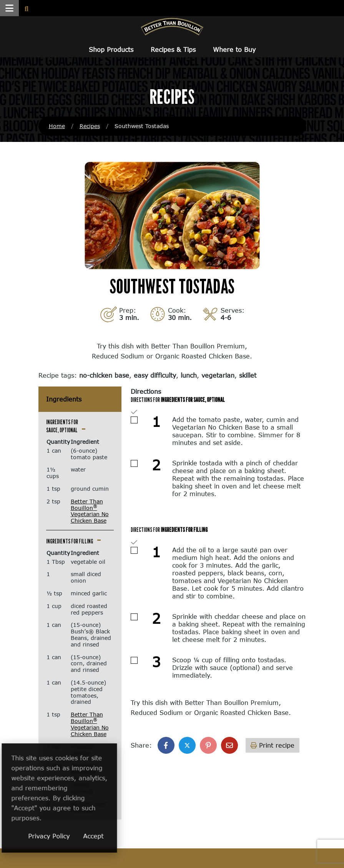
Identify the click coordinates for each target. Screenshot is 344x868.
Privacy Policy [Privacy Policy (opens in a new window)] (101, 836)
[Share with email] (229, 745)
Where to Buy (234, 49)
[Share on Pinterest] (208, 745)
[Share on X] (187, 745)
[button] (9, 8)
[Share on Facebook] (166, 745)
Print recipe (273, 745)
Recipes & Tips (173, 49)
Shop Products (111, 49)
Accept (145, 836)
